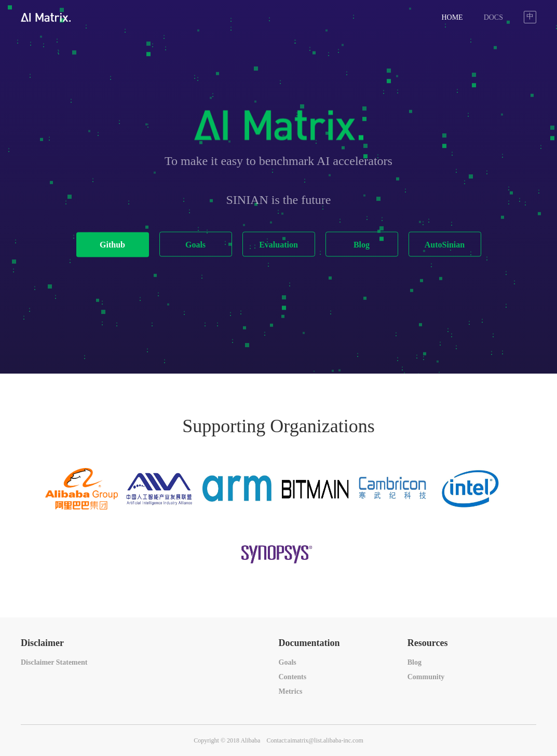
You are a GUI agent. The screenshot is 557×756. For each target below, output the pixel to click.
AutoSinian (445, 245)
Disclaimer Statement (54, 662)
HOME (452, 17)
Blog (362, 245)
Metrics (291, 691)
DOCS (493, 17)
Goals (195, 245)
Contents (293, 677)
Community (426, 677)
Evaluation (278, 245)
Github (112, 245)
